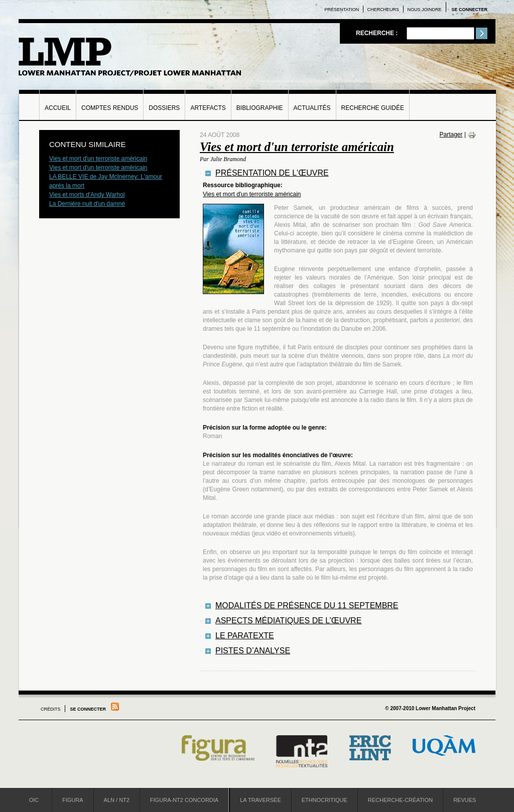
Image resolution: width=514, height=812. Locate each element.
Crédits (51, 709)
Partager (451, 134)
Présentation (342, 10)
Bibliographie (260, 108)
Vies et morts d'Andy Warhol (87, 195)
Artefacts (208, 108)
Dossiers (164, 108)
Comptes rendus (110, 108)
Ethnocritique (325, 800)
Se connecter (469, 10)
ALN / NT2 (117, 800)
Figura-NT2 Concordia (184, 800)
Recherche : (378, 33)
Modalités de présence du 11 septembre (307, 605)
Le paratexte (245, 636)
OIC (34, 800)
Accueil (58, 108)
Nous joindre (424, 10)
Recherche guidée (373, 108)
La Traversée (261, 800)
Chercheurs (383, 10)
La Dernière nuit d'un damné (87, 204)
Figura (73, 800)
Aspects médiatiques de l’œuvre (288, 621)
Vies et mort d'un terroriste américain (297, 147)
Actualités (312, 108)
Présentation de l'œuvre (272, 173)
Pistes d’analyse (253, 651)
